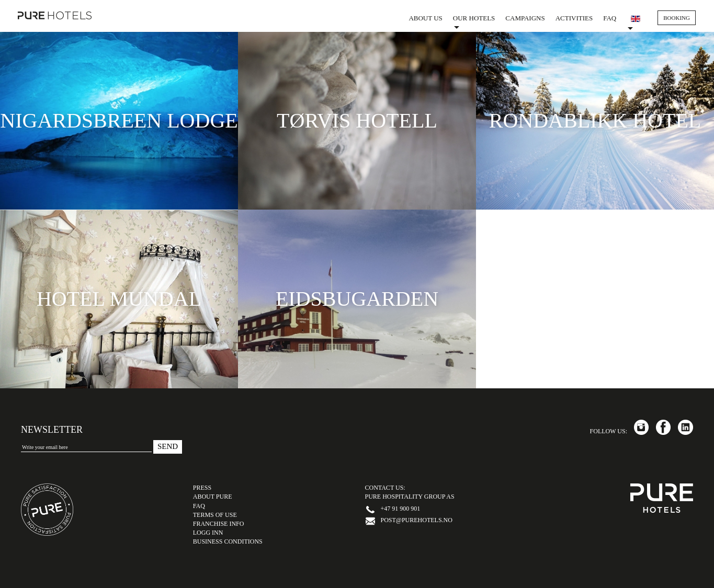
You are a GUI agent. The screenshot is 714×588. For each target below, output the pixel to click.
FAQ (610, 18)
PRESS (202, 488)
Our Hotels (474, 21)
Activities (574, 18)
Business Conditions (228, 541)
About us (425, 18)
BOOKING (677, 18)
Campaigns (525, 18)
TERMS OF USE (215, 515)
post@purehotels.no (417, 520)
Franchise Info (219, 524)
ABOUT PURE (213, 497)
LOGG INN (208, 533)
